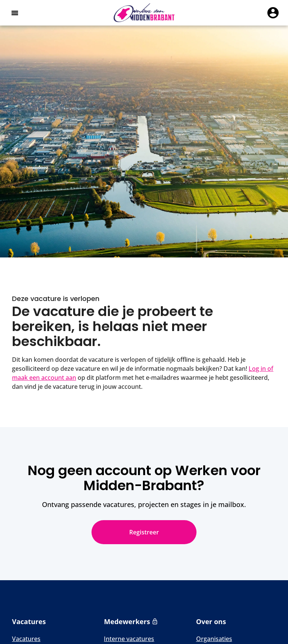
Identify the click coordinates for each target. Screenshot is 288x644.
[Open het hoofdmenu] (15, 13)
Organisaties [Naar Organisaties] (214, 639)
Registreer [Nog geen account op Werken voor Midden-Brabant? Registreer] (144, 532)
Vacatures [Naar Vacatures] (26, 639)
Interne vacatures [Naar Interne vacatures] (129, 639)
